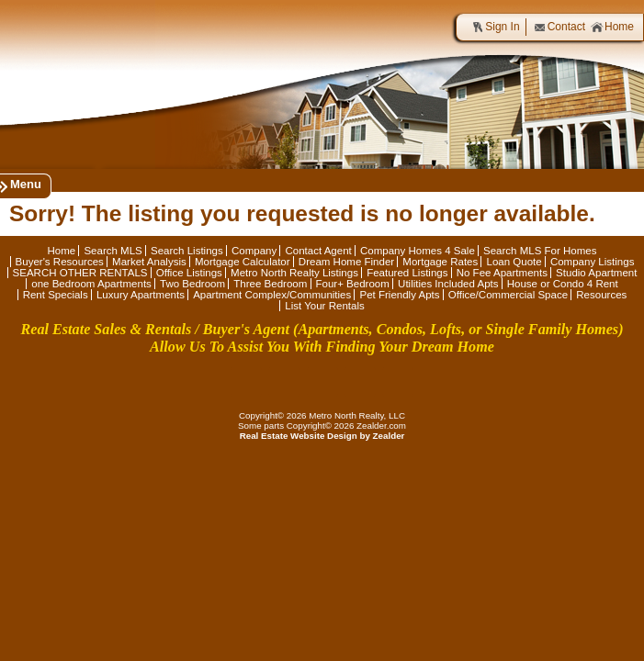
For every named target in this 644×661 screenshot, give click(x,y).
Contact (559, 27)
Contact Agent (318, 251)
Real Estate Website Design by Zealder (322, 436)
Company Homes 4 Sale (418, 251)
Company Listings (593, 262)
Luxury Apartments (141, 295)
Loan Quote (514, 262)
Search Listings (187, 251)
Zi (360, 382)
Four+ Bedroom (353, 284)
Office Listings (189, 273)
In (398, 382)
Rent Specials (56, 295)
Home (612, 27)
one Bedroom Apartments (91, 284)
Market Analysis (149, 262)
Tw (284, 382)
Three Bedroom (270, 284)
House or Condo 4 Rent (563, 284)
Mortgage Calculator (243, 262)
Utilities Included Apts (448, 284)
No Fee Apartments (502, 273)
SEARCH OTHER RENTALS (80, 273)
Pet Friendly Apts (399, 295)
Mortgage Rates (440, 262)
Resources (601, 295)
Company (254, 251)
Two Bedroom (192, 284)
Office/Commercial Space (508, 295)
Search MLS (113, 251)
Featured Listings (407, 273)
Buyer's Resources (60, 262)
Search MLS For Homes (540, 251)
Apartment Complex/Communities (272, 295)
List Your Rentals (324, 306)
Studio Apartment (596, 273)
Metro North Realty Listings (294, 273)
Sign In (495, 27)
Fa (246, 382)
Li (322, 382)
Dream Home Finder (346, 262)
